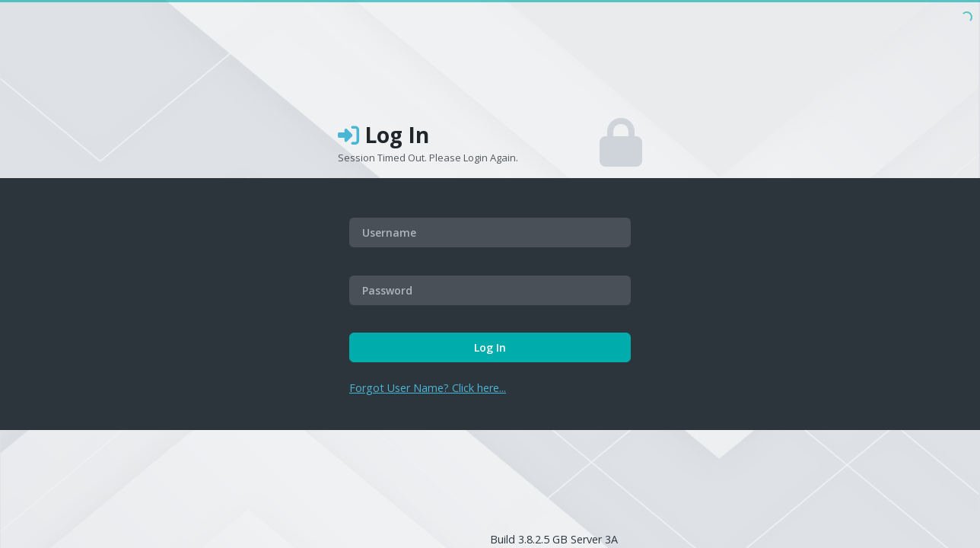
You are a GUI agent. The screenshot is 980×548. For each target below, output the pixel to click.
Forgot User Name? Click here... (428, 388)
